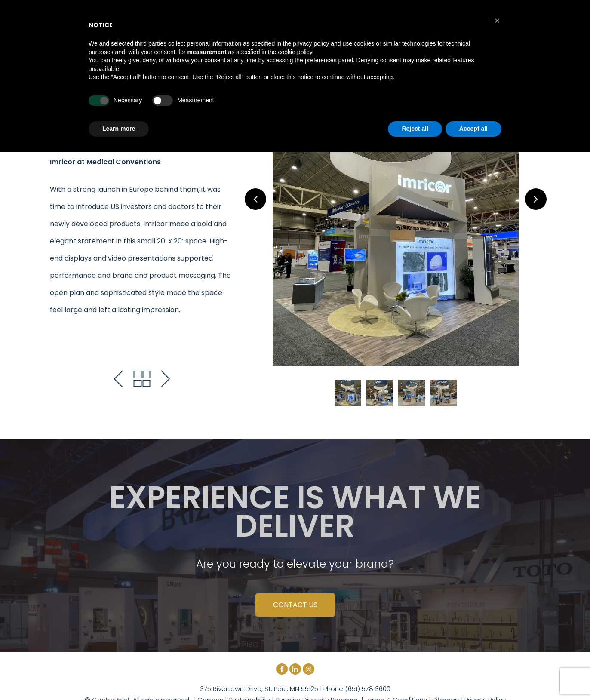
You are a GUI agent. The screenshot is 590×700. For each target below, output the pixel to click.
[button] (497, 21)
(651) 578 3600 (367, 689)
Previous (255, 199)
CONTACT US (295, 605)
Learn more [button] (119, 129)
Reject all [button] (415, 129)
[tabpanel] (396, 229)
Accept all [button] (473, 129)
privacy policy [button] (311, 43)
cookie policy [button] (295, 52)
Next (536, 199)
